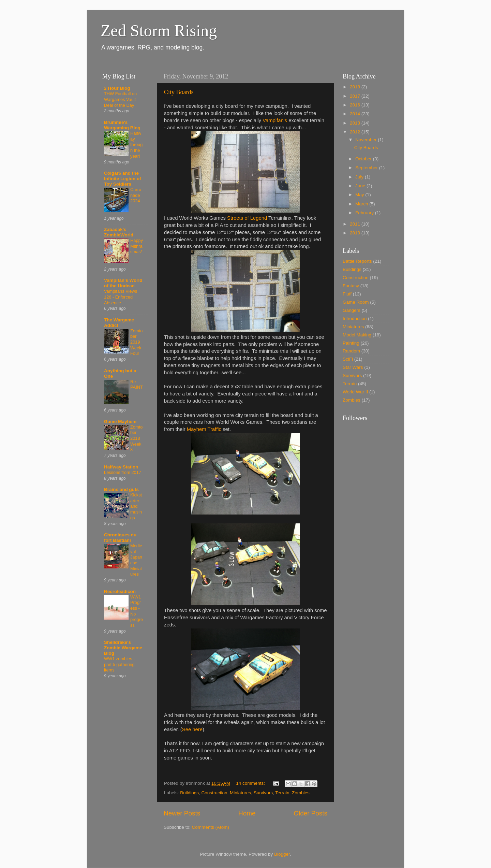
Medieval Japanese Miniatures (136, 560)
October (364, 159)
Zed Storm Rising (159, 31)
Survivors (263, 793)
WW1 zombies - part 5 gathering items (119, 664)
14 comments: (251, 783)
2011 (356, 224)
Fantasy (351, 286)
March (362, 204)
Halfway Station (121, 467)
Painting (351, 343)
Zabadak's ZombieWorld (119, 232)
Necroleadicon (120, 591)
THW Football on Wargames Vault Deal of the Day (120, 99)
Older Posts (310, 813)
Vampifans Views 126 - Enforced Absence (121, 297)
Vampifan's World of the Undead (123, 283)
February (365, 213)
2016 (356, 105)
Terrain (282, 793)
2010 (356, 233)
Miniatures (240, 793)
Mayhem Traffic (204, 429)
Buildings (189, 793)
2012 (356, 132)
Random (351, 351)
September (367, 168)
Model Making (357, 335)
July (360, 177)
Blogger (282, 854)
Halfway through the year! (136, 145)
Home (247, 813)
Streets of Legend (247, 218)
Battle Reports (357, 261)
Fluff (347, 294)
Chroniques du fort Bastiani (120, 538)
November (367, 140)
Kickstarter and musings (136, 506)
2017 (356, 96)
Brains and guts (121, 489)
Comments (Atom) (211, 827)
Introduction (355, 319)
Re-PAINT (137, 385)
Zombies (301, 793)
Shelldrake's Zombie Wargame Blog (123, 648)
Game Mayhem (120, 422)
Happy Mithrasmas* (137, 246)
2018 (356, 87)
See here (192, 729)
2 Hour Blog (117, 88)
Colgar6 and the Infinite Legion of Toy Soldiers (123, 179)
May (360, 195)
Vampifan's (275, 120)
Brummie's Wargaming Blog (122, 125)
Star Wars (353, 367)
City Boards (179, 92)
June (361, 186)
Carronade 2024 (136, 195)
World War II (355, 392)
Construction (214, 793)
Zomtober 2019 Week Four (136, 342)
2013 (356, 123)
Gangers (352, 310)
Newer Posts (182, 813)
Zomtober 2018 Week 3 (136, 438)
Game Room (356, 302)
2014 (356, 114)
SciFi (348, 359)
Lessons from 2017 (123, 472)
